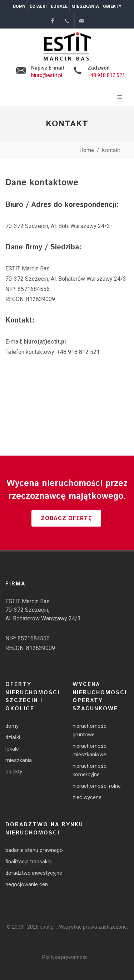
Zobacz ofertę (66, 518)
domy (12, 726)
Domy (19, 6)
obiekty (14, 772)
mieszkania (19, 760)
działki (13, 737)
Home (87, 150)
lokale (12, 749)
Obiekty (112, 6)
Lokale (59, 6)
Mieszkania (85, 6)
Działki (38, 6)
